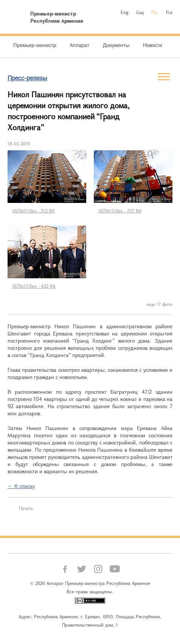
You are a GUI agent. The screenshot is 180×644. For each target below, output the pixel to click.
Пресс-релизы (27, 78)
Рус (155, 12)
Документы (116, 45)
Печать (26, 508)
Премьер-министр (35, 45)
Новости (153, 45)
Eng (124, 12)
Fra (169, 12)
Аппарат (79, 45)
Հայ (140, 12)
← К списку (21, 486)
